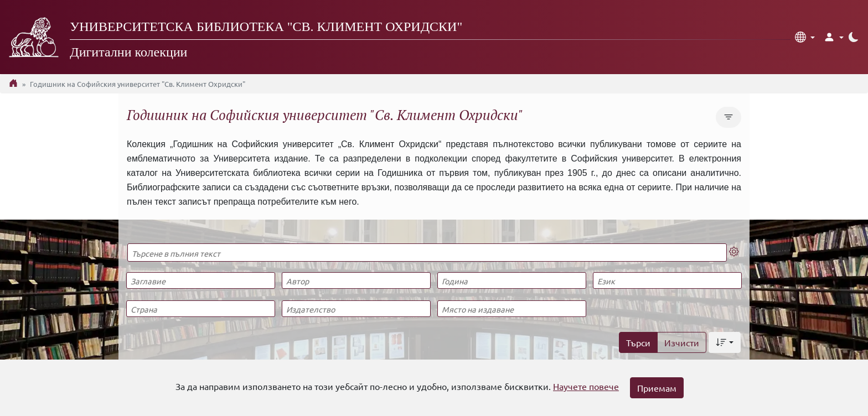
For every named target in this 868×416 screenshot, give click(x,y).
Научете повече (586, 386)
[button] (805, 37)
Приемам (657, 388)
